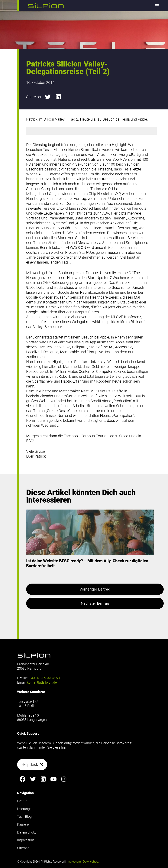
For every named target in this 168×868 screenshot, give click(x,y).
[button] (46, 6)
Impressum (74, 862)
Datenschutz (91, 862)
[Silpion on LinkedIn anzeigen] (43, 779)
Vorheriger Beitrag (95, 589)
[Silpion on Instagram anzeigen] (64, 779)
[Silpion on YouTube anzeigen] (53, 779)
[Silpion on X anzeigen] (33, 779)
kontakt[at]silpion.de (42, 682)
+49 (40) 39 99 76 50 (44, 678)
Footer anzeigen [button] (15, 19)
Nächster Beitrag (95, 603)
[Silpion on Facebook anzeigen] (22, 779)
